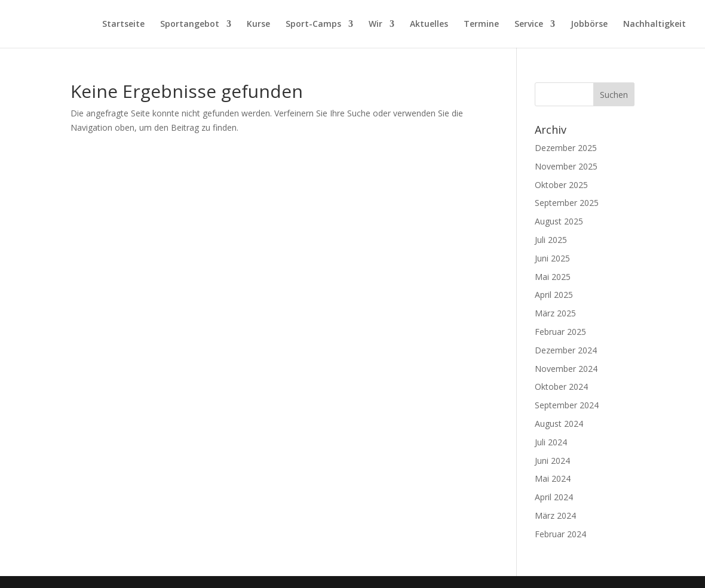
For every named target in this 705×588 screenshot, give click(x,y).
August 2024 (559, 424)
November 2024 (566, 369)
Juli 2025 (551, 240)
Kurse (258, 24)
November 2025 (566, 166)
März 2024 (555, 515)
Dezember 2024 (566, 350)
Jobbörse (589, 24)
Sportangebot (190, 24)
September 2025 (567, 203)
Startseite (123, 24)
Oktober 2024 (561, 387)
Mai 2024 (553, 478)
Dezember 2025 (566, 148)
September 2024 (567, 405)
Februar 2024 (560, 534)
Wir (376, 24)
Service (529, 24)
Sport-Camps (313, 24)
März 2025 (555, 313)
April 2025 (554, 295)
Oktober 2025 (561, 185)
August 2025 (559, 221)
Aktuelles (429, 24)
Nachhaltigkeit (655, 24)
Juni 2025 (552, 258)
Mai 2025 (553, 277)
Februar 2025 (560, 332)
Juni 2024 (552, 461)
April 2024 (554, 497)
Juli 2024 (551, 442)
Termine (481, 24)
